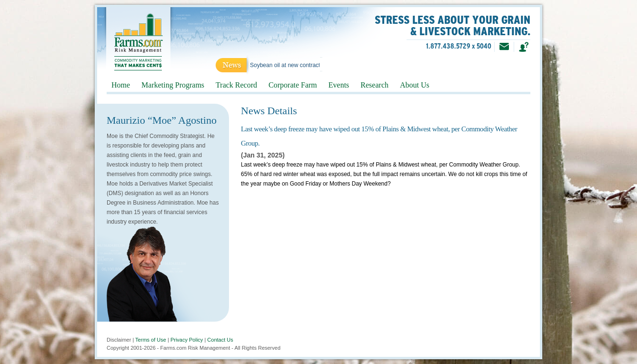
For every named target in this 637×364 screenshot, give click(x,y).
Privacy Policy (187, 340)
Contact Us (220, 340)
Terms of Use (151, 340)
